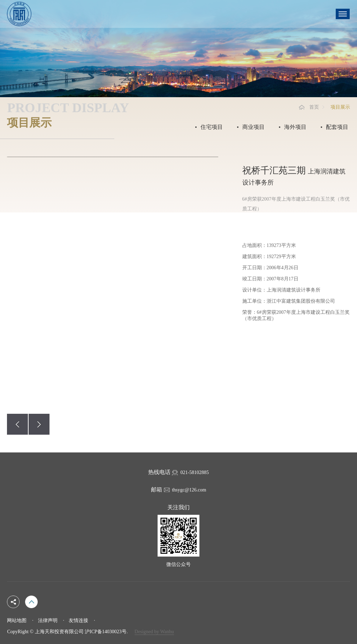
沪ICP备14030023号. (106, 632)
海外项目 (295, 127)
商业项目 (253, 127)
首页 (314, 107)
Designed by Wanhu (154, 632)
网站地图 (17, 620)
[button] (17, 424)
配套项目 (337, 127)
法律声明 (48, 620)
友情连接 (78, 620)
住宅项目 (212, 127)
